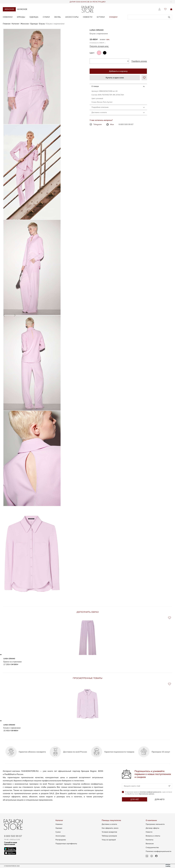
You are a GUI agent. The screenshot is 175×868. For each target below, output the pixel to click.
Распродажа (61, 840)
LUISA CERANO (97, 30)
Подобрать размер (139, 61)
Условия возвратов (109, 832)
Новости (88, 17)
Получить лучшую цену (100, 46)
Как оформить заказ (110, 828)
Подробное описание (100, 107)
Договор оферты (152, 828)
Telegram (96, 124)
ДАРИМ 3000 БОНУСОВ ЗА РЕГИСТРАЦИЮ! (88, 2)
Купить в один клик (115, 78)
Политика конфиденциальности (158, 851)
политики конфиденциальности (150, 792)
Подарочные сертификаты (66, 844)
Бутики (101, 17)
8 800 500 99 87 (126, 124)
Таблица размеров (109, 836)
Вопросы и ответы (153, 836)
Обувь (58, 17)
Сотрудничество (152, 847)
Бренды (21, 17)
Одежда (34, 17)
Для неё (135, 799)
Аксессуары (72, 17)
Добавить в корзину (118, 71)
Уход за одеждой (109, 840)
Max (110, 124)
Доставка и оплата (99, 112)
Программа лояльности (155, 824)
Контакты (149, 840)
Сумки (46, 17)
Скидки (113, 17)
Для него (160, 799)
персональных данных (146, 794)
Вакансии (150, 844)
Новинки (8, 17)
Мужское (22, 9)
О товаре (95, 86)
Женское (9, 9)
